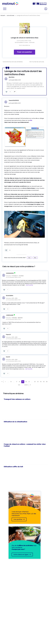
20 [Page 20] (26, 382)
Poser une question (24, 52)
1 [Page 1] (5, 382)
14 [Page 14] (11, 382)
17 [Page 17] (17, 382)
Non (35, 258)
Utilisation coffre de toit (13, 467)
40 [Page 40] (41, 382)
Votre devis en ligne (21, 555)
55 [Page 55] (44, 382)
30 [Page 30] (35, 382)
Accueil (3, 16)
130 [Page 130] (19, 385)
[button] (2, 382)
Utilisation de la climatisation (15, 422)
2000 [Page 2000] (26, 385)
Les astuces (11, 16)
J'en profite (18, 519)
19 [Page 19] (23, 382)
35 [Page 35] (38, 382)
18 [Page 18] (19, 382)
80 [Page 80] (47, 382)
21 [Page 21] (29, 382)
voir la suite (29, 285)
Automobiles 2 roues (21, 43)
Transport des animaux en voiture (17, 399)
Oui (29, 258)
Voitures (32, 43)
